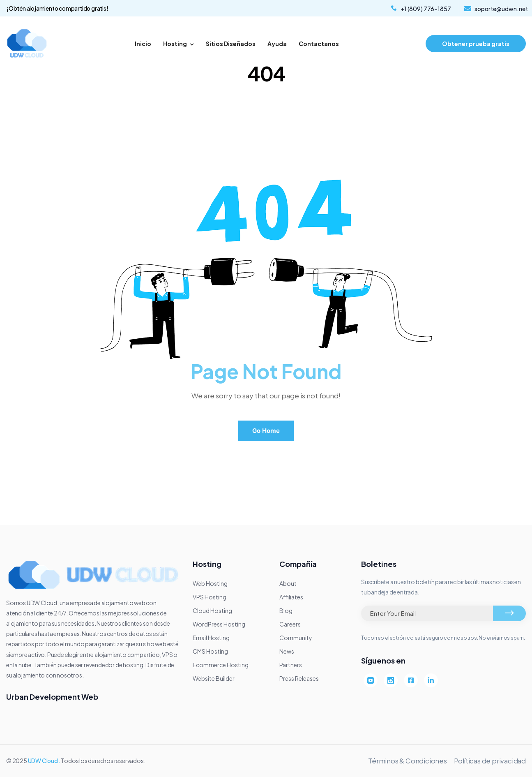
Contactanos (319, 44)
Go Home (266, 431)
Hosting (178, 44)
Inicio (143, 44)
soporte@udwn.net (501, 9)
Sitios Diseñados (231, 44)
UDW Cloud (43, 761)
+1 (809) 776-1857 (426, 9)
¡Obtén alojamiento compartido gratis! (58, 8)
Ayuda (277, 44)
